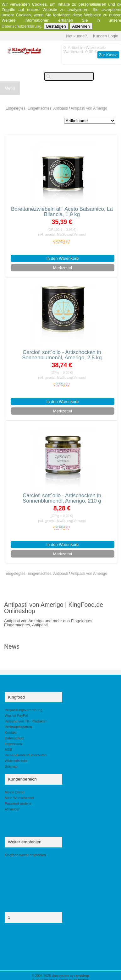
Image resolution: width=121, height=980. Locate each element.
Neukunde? (77, 36)
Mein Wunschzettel (19, 798)
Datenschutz (14, 738)
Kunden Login (106, 36)
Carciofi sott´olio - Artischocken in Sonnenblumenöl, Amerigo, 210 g (62, 498)
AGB (8, 749)
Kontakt (11, 732)
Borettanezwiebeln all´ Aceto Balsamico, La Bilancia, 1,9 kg (62, 212)
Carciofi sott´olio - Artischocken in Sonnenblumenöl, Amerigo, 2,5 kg (62, 355)
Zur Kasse (108, 55)
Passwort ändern (18, 803)
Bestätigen (56, 26)
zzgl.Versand (76, 234)
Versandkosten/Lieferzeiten (26, 755)
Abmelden (13, 809)
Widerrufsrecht (16, 761)
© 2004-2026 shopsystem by (60, 976)
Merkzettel (63, 268)
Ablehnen (81, 26)
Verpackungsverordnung (24, 710)
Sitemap (11, 766)
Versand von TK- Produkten (26, 721)
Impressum (13, 744)
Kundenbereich (22, 779)
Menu (10, 88)
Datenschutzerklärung (21, 26)
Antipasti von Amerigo (89, 108)
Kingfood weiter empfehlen (25, 855)
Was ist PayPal (16, 716)
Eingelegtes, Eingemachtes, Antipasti (37, 108)
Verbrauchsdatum (18, 727)
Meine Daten (15, 792)
